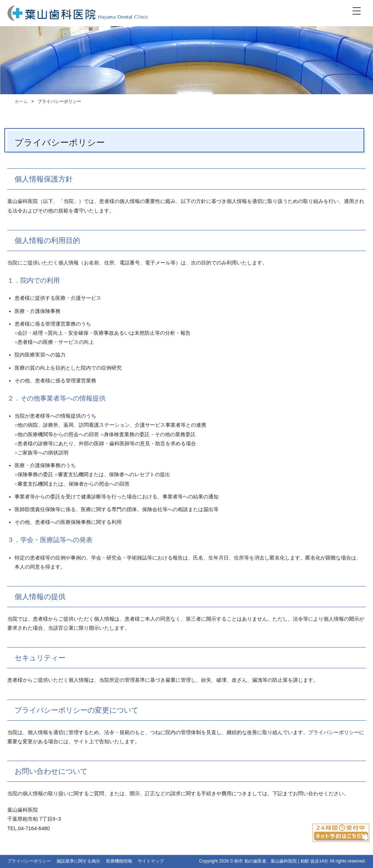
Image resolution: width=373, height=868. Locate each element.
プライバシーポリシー (29, 861)
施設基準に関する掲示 (78, 861)
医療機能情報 (119, 861)
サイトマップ (151, 861)
